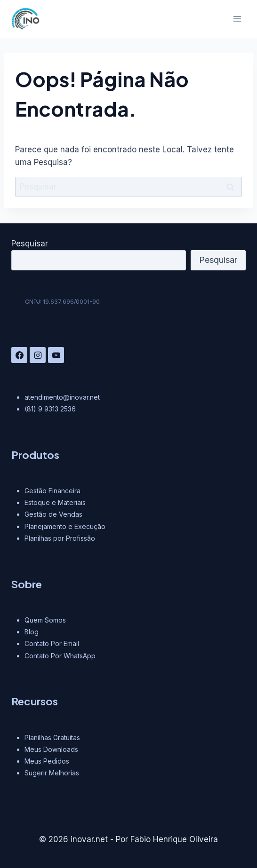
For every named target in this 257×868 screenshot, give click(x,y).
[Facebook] (19, 355)
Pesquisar (30, 244)
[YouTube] (56, 355)
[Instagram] (38, 355)
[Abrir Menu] (237, 19)
